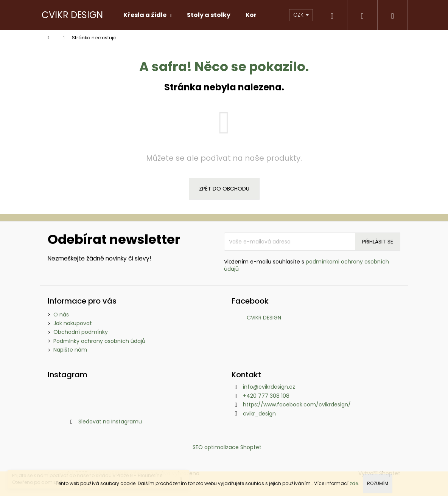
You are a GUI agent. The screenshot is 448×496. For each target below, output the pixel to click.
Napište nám (70, 350)
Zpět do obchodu (224, 189)
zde (354, 483)
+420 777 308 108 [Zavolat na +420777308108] (266, 396)
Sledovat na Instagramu (110, 422)
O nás (61, 315)
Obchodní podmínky (81, 332)
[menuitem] (148, 15)
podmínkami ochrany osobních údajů (306, 265)
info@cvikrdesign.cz (269, 387)
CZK (301, 15)
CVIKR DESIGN (264, 318)
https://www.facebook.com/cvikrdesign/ (297, 405)
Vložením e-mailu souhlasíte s (306, 265)
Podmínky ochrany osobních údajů (99, 341)
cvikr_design (259, 414)
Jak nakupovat (73, 323)
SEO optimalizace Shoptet (227, 447)
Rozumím (378, 483)
